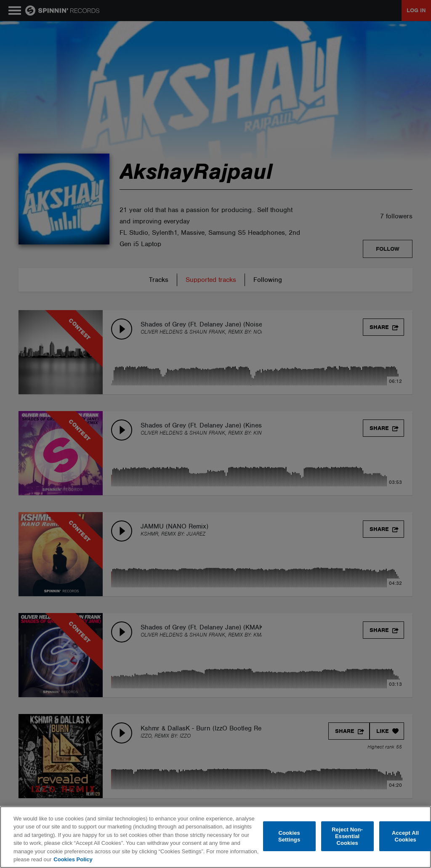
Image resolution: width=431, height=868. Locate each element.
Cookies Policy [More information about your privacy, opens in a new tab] (73, 859)
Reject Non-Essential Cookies (347, 836)
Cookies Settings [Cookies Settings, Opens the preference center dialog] (289, 836)
